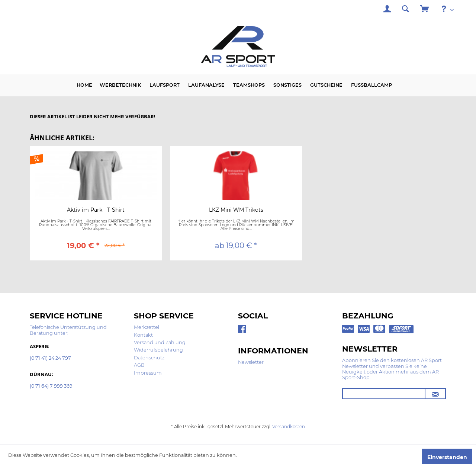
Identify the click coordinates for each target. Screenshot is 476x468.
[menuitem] (387, 10)
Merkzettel (147, 327)
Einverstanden (447, 457)
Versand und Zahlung (160, 342)
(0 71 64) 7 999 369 (51, 386)
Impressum (148, 373)
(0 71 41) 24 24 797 (50, 358)
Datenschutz (149, 358)
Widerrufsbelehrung (158, 350)
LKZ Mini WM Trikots (236, 210)
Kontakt (143, 335)
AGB (139, 365)
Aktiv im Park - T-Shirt (96, 210)
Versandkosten (289, 427)
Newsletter (251, 362)
